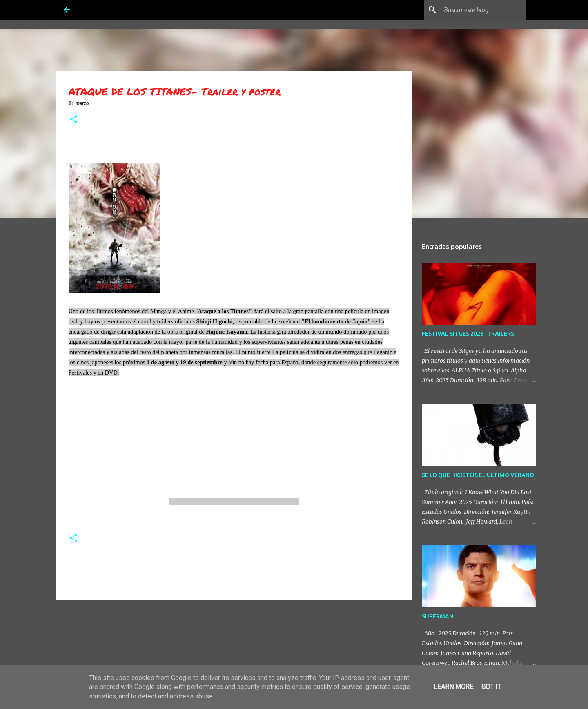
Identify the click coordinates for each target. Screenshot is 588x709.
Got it (491, 687)
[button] (73, 120)
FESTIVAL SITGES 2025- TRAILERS (468, 334)
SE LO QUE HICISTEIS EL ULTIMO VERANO (478, 475)
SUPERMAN (438, 616)
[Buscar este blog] (483, 10)
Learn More (453, 687)
